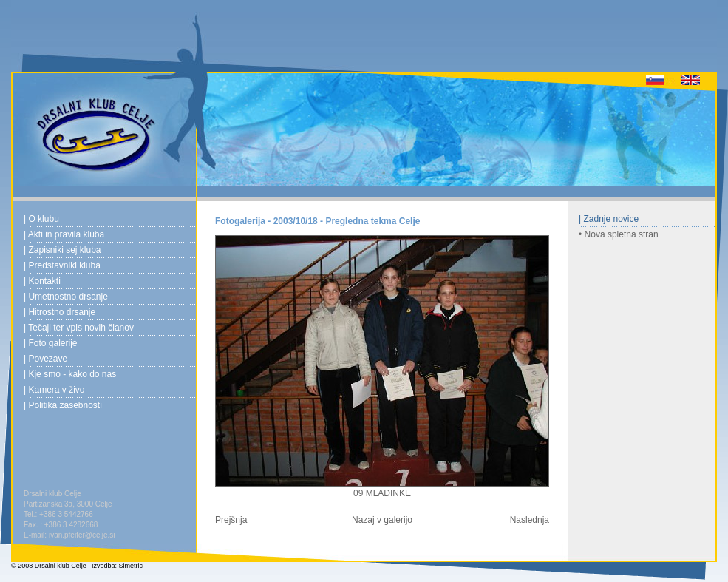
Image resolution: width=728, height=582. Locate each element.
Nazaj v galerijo (382, 520)
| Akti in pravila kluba (64, 234)
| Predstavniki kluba (62, 265)
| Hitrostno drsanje (59, 312)
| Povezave (45, 359)
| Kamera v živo (54, 390)
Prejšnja (231, 520)
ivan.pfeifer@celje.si (82, 535)
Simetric (131, 566)
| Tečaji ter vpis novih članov (79, 328)
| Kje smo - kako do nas (70, 374)
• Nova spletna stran (619, 234)
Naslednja (530, 520)
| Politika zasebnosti (63, 405)
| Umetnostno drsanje (66, 297)
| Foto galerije (51, 343)
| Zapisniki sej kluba (62, 250)
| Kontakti (42, 281)
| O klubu (41, 219)
